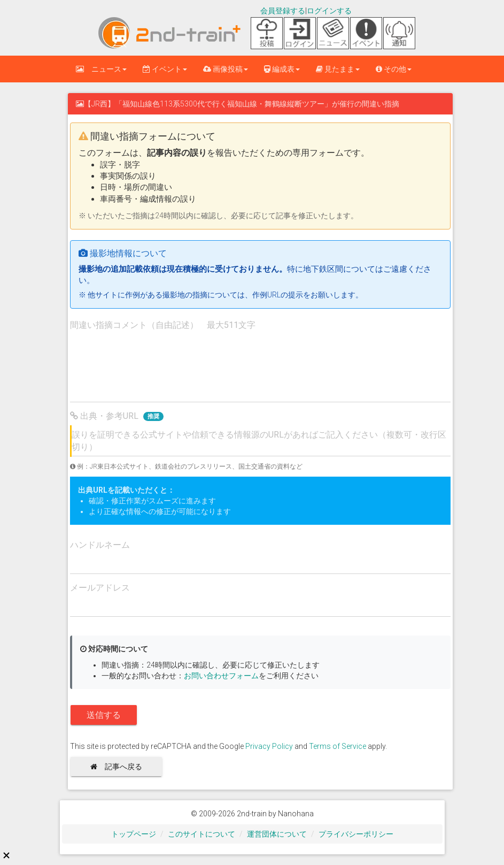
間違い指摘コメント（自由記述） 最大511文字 (163, 325)
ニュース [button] (101, 69)
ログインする (329, 11)
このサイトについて (201, 834)
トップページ (134, 834)
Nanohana (296, 814)
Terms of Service (338, 746)
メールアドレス (100, 588)
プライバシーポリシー (356, 834)
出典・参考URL (117, 416)
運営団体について (277, 834)
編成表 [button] (282, 69)
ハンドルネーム (100, 545)
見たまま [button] (338, 69)
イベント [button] (165, 69)
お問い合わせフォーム (221, 676)
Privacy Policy (269, 746)
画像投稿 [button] (226, 69)
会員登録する (283, 11)
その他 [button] (394, 69)
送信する (104, 715)
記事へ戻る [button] (120, 767)
